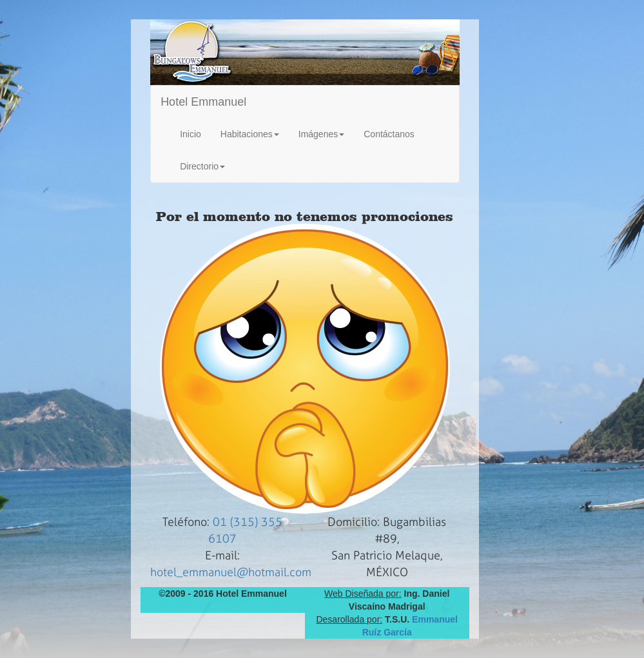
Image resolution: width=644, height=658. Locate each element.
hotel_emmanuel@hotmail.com (231, 572)
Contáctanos (389, 134)
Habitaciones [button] (250, 134)
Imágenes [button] (321, 134)
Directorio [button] (202, 166)
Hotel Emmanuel (203, 102)
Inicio (190, 134)
